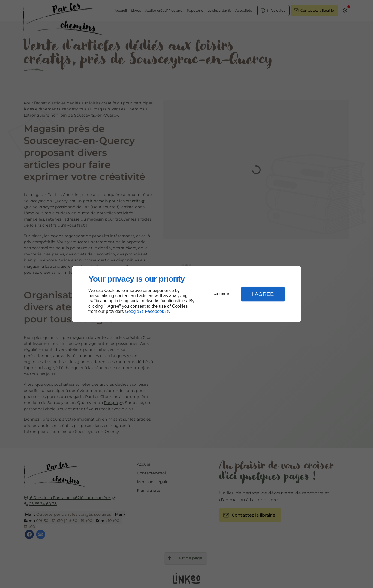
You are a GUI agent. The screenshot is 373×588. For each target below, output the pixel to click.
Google (132, 311)
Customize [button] (222, 294)
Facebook (155, 311)
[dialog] (186, 294)
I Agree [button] (263, 294)
